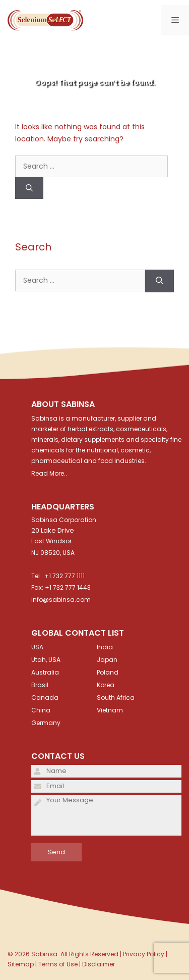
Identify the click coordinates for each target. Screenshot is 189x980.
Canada (45, 698)
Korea (106, 685)
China (41, 710)
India (105, 647)
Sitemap (21, 964)
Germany (46, 723)
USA (37, 647)
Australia (45, 672)
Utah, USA (46, 660)
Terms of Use (58, 964)
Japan (107, 660)
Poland (108, 672)
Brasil (40, 685)
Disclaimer (99, 964)
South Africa (116, 698)
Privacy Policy (144, 954)
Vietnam (110, 710)
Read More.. (49, 473)
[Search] (29, 188)
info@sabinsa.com (61, 600)
